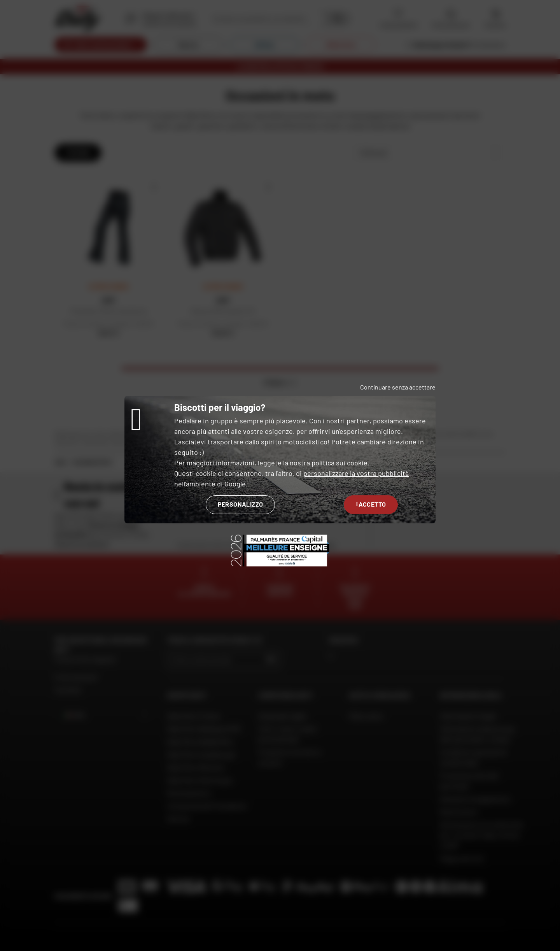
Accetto (371, 504)
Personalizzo (241, 504)
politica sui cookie (339, 463)
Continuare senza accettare (398, 387)
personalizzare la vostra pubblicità (356, 473)
